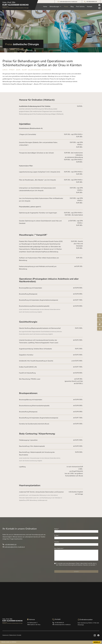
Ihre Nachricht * (59, 548)
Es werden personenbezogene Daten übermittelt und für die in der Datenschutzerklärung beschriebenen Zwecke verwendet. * (77, 564)
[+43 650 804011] (100, 320)
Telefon (57, 542)
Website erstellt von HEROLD (9, 642)
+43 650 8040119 (91, 2)
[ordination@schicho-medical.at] (100, 315)
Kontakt (19, 635)
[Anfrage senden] (100, 324)
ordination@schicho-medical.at (68, 2)
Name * (57, 529)
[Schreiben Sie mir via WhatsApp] (100, 329)
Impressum (6, 635)
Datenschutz (13, 635)
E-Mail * (57, 535)
